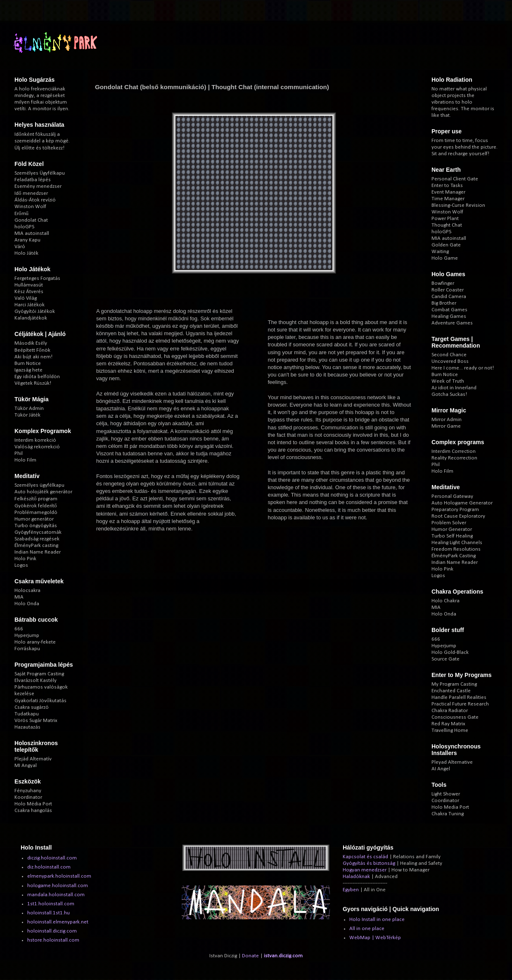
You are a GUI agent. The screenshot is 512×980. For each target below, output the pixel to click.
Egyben (351, 890)
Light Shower (446, 794)
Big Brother (444, 303)
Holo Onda (27, 604)
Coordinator (445, 801)
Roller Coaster (448, 290)
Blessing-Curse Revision (458, 205)
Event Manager (448, 192)
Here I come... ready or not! (463, 368)
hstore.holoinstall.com (53, 940)
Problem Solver (449, 523)
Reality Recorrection (454, 458)
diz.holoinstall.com (49, 867)
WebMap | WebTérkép (375, 938)
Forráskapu (27, 649)
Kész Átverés (29, 292)
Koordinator (28, 797)
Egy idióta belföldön (37, 377)
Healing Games (449, 316)
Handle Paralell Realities (459, 697)
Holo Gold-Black (450, 652)
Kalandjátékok (31, 318)
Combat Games (449, 310)
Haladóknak (356, 877)
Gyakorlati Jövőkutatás (40, 701)
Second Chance (449, 355)
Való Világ (26, 298)
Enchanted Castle (451, 691)
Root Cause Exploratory (458, 516)
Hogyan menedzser (365, 870)
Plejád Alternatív (33, 759)
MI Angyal (26, 766)
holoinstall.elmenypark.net (58, 922)
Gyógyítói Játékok (35, 311)
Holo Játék (26, 253)
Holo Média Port (33, 804)
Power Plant (445, 219)
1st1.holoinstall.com (51, 904)
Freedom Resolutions (456, 549)
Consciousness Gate (455, 717)
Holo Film (25, 460)
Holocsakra (27, 591)
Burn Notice (28, 363)
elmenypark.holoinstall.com (59, 876)
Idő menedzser (31, 193)
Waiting (440, 252)
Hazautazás (27, 727)
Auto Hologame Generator (462, 503)
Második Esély (31, 343)
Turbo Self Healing (452, 536)
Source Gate (446, 659)
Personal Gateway (452, 496)
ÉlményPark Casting (454, 556)
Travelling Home (450, 730)
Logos (21, 565)
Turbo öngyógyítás (36, 526)
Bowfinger (443, 283)
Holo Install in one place (377, 920)
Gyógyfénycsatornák (38, 532)
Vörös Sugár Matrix (36, 721)
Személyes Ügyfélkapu (40, 173)
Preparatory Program (455, 510)
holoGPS (24, 227)
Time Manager (448, 199)
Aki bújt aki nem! (33, 357)
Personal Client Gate (455, 179)
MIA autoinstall (32, 233)
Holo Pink (25, 559)
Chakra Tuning (448, 814)
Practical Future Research (460, 704)
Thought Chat (447, 225)
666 (19, 629)
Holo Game (445, 258)
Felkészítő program (36, 499)
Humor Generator (452, 529)
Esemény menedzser (38, 186)
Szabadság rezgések (37, 539)
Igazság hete (28, 370)
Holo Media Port (450, 807)
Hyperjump (27, 636)
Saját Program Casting (39, 674)
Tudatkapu (27, 714)
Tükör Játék (27, 415)
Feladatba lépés (33, 180)
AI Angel (441, 769)
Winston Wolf (30, 207)
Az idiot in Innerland (454, 388)
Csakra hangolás (33, 811)
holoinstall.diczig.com (52, 931)
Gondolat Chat (31, 220)
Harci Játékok (30, 305)
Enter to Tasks (447, 186)
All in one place (367, 929)
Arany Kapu (27, 240)
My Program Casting (454, 684)
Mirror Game (446, 426)
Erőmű (21, 214)
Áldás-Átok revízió (35, 200)
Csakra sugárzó (32, 707)
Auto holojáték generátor (43, 492)
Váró (20, 247)
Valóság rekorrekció (37, 447)
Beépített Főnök (32, 350)
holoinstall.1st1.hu (49, 913)
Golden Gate (446, 245)
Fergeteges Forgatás (37, 278)
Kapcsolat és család (365, 857)
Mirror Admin (447, 420)
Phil (19, 453)
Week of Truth (448, 381)
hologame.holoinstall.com (58, 886)
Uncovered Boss (450, 361)
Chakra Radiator (450, 711)
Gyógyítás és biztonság (369, 863)
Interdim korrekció (35, 440)
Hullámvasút (29, 285)
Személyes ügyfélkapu (39, 485)
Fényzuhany (28, 791)
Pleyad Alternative (452, 762)
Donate (250, 956)
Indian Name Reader (38, 552)
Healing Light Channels (457, 543)
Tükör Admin (29, 408)
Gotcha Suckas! (449, 394)
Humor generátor (34, 519)
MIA (19, 597)
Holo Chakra (446, 601)
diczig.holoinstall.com (52, 858)
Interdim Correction (454, 451)
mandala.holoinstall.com (56, 895)
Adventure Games (452, 323)
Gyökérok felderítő (36, 506)
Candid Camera (449, 297)
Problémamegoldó (36, 512)
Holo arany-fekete (35, 642)
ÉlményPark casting (36, 546)
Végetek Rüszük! (33, 383)
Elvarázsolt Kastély (36, 681)
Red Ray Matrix (448, 724)
